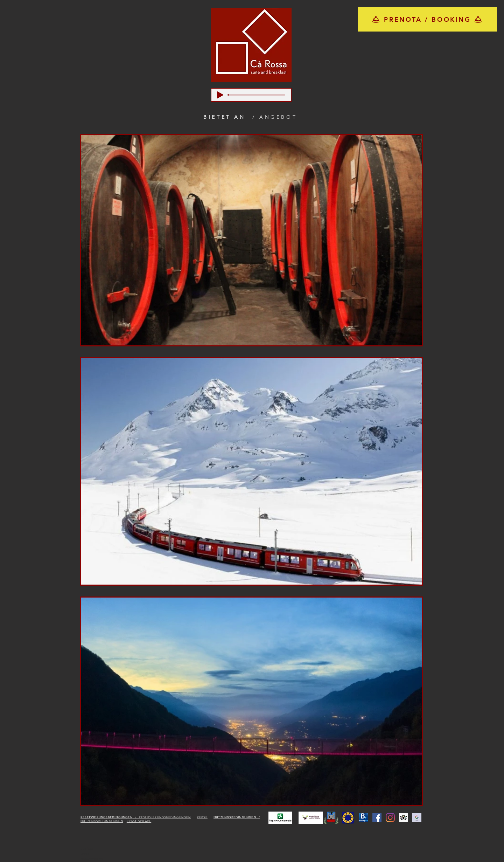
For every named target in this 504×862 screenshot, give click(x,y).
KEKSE (202, 817)
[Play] (220, 95)
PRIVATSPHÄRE (139, 821)
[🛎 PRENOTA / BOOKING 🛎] (428, 19)
